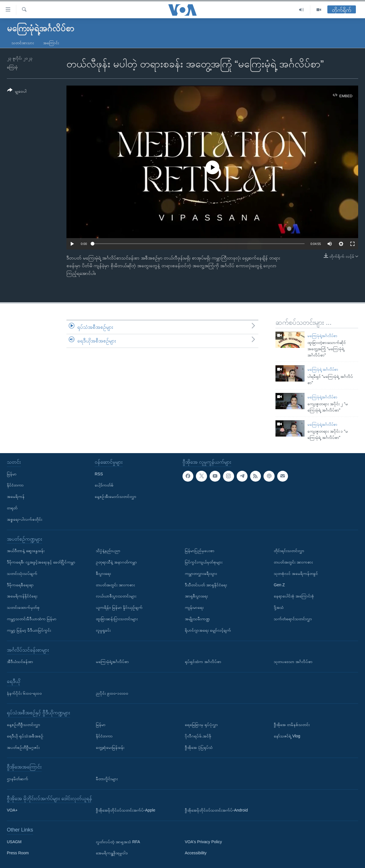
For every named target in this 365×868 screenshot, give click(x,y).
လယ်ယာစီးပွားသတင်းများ (116, 596)
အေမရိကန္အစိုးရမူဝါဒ (112, 853)
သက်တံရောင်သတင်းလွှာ (293, 619)
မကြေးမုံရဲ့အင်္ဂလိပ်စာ (322, 336)
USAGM (14, 842)
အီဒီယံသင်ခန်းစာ (20, 662)
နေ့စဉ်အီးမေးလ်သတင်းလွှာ (115, 496)
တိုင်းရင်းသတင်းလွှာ (289, 551)
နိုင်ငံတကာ (15, 485)
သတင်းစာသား (23, 43)
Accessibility (196, 853)
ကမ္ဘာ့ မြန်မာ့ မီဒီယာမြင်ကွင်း (29, 630)
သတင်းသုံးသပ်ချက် (22, 573)
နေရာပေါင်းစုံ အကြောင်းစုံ (294, 596)
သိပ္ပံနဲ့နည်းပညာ (108, 551)
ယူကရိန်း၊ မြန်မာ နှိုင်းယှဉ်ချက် (119, 607)
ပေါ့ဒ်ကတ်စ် (104, 485)
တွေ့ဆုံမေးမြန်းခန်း (110, 747)
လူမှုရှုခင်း (103, 630)
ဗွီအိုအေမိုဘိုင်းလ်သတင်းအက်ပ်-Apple (125, 810)
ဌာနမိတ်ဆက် (18, 779)
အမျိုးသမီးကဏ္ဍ (197, 619)
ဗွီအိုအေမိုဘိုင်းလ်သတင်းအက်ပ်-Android (216, 810)
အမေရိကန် (16, 496)
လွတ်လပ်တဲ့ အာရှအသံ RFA (118, 842)
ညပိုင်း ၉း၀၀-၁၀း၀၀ (112, 693)
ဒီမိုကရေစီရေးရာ (20, 585)
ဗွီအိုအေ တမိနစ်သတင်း (292, 725)
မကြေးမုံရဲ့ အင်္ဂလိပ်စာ (323, 369)
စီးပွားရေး (103, 573)
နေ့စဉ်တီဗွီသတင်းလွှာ (24, 725)
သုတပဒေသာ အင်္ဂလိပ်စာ (293, 662)
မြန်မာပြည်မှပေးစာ (200, 551)
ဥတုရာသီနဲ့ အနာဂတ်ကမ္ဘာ (116, 562)
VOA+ (12, 810)
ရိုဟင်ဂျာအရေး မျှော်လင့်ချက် (208, 630)
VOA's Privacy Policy (203, 842)
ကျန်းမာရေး (194, 607)
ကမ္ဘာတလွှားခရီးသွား (201, 573)
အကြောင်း (51, 43)
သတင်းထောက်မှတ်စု (23, 607)
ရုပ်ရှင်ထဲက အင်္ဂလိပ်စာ (203, 662)
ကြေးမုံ (12, 67)
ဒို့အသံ (279, 607)
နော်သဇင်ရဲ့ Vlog (287, 736)
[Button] (17, 92)
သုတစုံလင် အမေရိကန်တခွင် (296, 573)
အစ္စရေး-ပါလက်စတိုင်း (25, 519)
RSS (99, 474)
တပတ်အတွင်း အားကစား (115, 585)
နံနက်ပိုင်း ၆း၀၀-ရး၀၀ (24, 693)
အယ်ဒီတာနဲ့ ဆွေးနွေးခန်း (26, 551)
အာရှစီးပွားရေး (196, 596)
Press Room (18, 853)
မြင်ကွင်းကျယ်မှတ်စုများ (204, 562)
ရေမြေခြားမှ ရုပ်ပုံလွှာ (201, 725)
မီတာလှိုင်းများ (107, 779)
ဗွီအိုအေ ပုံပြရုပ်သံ (199, 747)
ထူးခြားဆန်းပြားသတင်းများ (117, 619)
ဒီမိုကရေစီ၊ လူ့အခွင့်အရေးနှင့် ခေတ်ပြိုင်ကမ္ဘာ (41, 562)
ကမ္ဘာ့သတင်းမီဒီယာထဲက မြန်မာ (32, 619)
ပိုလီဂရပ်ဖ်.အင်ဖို (198, 736)
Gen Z (279, 585)
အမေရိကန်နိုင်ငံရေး (22, 596)
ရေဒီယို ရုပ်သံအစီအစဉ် (25, 736)
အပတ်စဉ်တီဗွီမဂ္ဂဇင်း (23, 747)
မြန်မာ (12, 474)
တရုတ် (12, 508)
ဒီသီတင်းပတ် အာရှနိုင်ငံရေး (206, 585)
